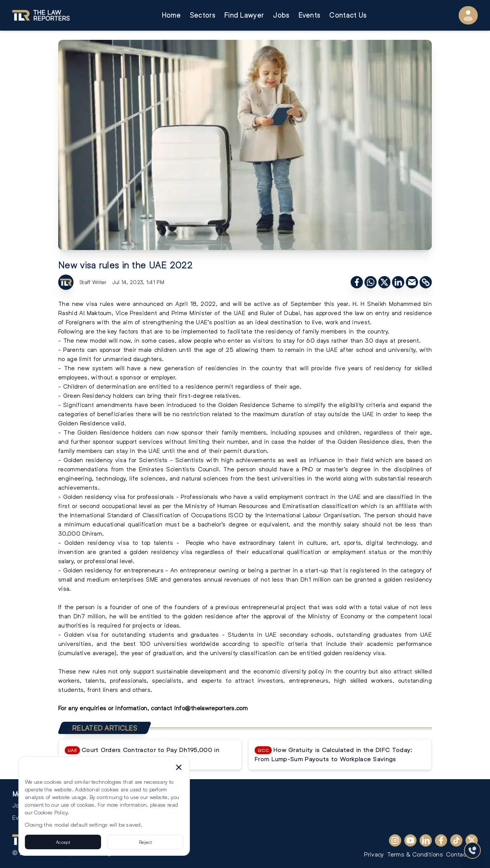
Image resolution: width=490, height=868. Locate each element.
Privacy (374, 854)
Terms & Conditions (415, 854)
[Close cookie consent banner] (179, 767)
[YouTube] (410, 840)
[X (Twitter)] (472, 840)
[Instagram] (395, 840)
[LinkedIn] (426, 840)
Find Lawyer (244, 15)
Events (310, 15)
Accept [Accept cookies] (63, 842)
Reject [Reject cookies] (145, 842)
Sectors (203, 15)
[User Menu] (468, 15)
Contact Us (348, 15)
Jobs (281, 15)
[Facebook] (441, 840)
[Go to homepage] (41, 15)
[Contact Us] (472, 850)
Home (171, 15)
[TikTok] (456, 840)
